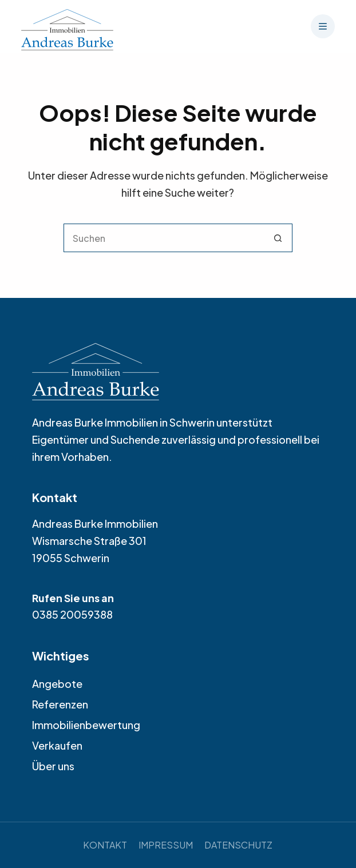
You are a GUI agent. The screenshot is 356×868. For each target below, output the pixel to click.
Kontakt (105, 845)
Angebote (57, 684)
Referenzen (60, 704)
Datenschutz (238, 845)
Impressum (166, 845)
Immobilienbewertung (86, 725)
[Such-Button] (278, 238)
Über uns (53, 766)
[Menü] (323, 26)
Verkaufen (57, 745)
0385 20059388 (72, 614)
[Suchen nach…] (164, 238)
